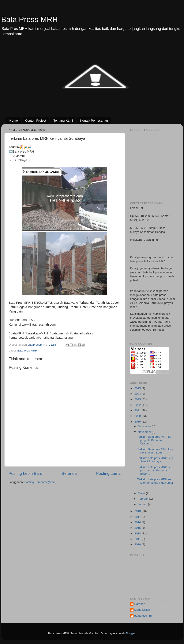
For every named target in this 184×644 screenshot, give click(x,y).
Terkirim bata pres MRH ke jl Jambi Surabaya (155, 460)
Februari (144, 499)
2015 (138, 528)
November (145, 432)
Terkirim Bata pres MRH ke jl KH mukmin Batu (155, 451)
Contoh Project (36, 120)
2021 (138, 410)
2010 (138, 544)
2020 (138, 416)
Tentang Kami (63, 120)
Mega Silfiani (142, 610)
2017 (138, 517)
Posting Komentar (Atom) (41, 482)
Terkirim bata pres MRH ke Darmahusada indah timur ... (155, 483)
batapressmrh (143, 616)
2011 (138, 539)
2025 (138, 388)
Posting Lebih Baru (26, 473)
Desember (145, 426)
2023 (138, 399)
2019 (138, 422)
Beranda (69, 473)
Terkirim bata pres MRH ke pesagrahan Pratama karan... (154, 470)
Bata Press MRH (30, 19)
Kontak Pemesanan (94, 120)
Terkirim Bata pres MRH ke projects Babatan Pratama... (154, 440)
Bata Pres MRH (27, 351)
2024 (138, 394)
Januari (143, 504)
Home (14, 120)
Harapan (140, 604)
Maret (142, 493)
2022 (138, 405)
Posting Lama (108, 473)
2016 (138, 522)
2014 (138, 533)
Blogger (130, 633)
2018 (138, 511)
